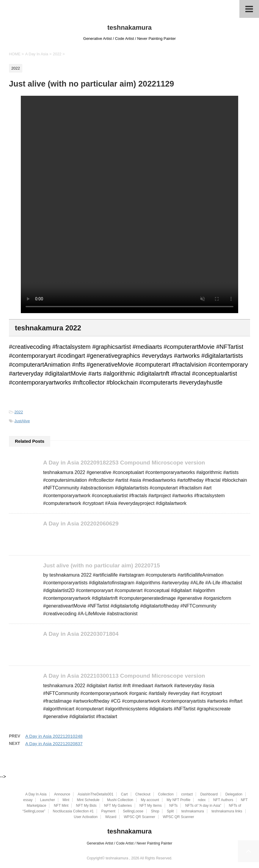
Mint (66, 800)
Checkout (143, 794)
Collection (166, 794)
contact (187, 794)
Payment (108, 811)
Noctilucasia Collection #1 (73, 811)
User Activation (86, 817)
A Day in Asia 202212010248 (54, 736)
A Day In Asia (36, 794)
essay (28, 800)
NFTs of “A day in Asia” (203, 806)
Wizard (111, 817)
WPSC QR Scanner (140, 817)
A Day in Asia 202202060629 (81, 524)
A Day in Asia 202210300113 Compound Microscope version (124, 676)
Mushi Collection (120, 800)
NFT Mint (61, 806)
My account (150, 800)
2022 (19, 412)
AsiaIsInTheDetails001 (95, 794)
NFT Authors (223, 800)
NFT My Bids (86, 806)
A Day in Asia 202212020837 (54, 744)
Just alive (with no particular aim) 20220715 (102, 565)
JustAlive (22, 421)
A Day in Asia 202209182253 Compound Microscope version (124, 463)
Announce (62, 794)
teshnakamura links (227, 811)
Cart (124, 794)
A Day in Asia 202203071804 (81, 634)
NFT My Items (151, 806)
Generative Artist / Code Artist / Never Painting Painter (129, 843)
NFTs (173, 806)
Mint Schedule (88, 800)
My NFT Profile (178, 800)
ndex (202, 800)
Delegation (234, 794)
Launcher (48, 800)
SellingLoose (133, 811)
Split (170, 811)
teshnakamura (129, 28)
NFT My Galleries (118, 806)
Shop (155, 811)
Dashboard (209, 794)
